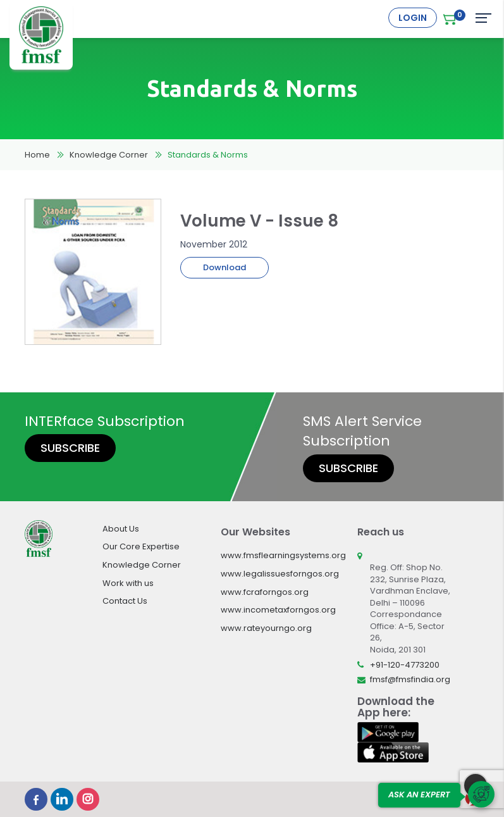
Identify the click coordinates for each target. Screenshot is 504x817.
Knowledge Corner (109, 155)
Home (37, 155)
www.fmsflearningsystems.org (283, 555)
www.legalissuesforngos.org (280, 574)
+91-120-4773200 (405, 665)
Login (413, 18)
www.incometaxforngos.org (278, 610)
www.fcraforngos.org (265, 592)
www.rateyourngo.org (266, 628)
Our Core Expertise (141, 546)
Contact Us (125, 601)
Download (224, 267)
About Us (121, 529)
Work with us (128, 583)
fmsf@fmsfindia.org (410, 679)
